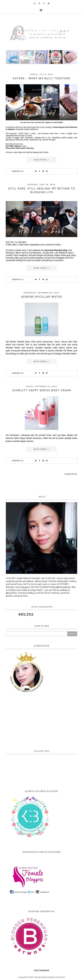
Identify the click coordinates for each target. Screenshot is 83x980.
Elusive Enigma (41, 977)
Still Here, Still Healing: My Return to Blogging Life (41, 190)
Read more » (41, 160)
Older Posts (71, 474)
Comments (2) (18, 279)
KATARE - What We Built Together (42, 78)
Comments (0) (18, 171)
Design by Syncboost (56, 977)
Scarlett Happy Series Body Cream (42, 390)
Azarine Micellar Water (41, 297)
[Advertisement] (41, 722)
